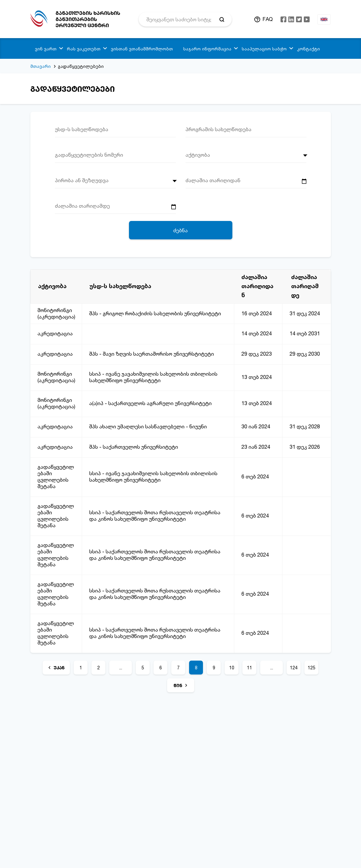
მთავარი (41, 66)
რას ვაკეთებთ (84, 49)
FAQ (268, 19)
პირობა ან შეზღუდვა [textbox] (82, 180)
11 (250, 668)
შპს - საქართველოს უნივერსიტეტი (134, 447)
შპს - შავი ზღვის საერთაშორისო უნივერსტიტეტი (152, 354)
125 (312, 668)
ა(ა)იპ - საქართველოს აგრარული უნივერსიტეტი (150, 403)
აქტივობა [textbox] (198, 155)
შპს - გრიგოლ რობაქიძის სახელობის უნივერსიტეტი (155, 313)
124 (294, 668)
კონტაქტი (308, 49)
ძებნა (180, 230)
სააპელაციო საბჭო (264, 49)
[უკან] (56, 668)
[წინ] (181, 685)
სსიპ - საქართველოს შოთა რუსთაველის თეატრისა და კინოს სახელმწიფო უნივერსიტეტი (155, 516)
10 (232, 668)
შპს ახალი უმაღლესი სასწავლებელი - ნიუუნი (148, 426)
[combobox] (246, 157)
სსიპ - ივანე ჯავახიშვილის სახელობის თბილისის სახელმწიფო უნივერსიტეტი (153, 377)
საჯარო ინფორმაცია (207, 49)
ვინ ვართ (46, 49)
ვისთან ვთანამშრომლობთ (142, 49)
